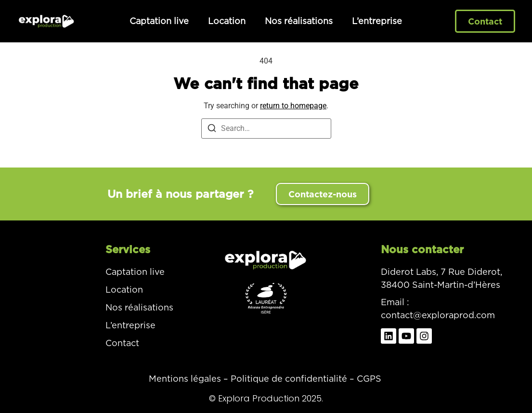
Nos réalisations (299, 21)
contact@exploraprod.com (438, 315)
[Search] (212, 130)
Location (227, 21)
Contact (122, 343)
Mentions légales (185, 379)
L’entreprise (377, 21)
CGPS (369, 379)
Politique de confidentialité (289, 379)
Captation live (159, 21)
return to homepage (293, 106)
